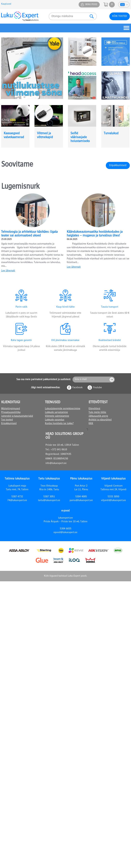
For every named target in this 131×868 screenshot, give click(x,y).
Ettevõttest (94, 409)
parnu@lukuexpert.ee (81, 501)
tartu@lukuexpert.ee (49, 501)
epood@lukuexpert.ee (65, 533)
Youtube (97, 388)
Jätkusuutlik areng (98, 416)
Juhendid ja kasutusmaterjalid (17, 416)
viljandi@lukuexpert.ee (114, 501)
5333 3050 (113, 497)
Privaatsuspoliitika (11, 412)
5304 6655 (66, 529)
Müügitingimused (11, 409)
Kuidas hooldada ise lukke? (59, 424)
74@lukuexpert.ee (17, 501)
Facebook (77, 388)
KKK (91, 424)
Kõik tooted (120, 16)
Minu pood (91, 5)
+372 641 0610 (59, 450)
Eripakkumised (118, 165)
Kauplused (6, 4)
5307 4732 (17, 497)
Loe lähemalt (8, 271)
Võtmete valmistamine (57, 416)
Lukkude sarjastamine (56, 412)
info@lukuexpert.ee (56, 463)
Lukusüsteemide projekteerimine (63, 409)
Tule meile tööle (97, 412)
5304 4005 (81, 497)
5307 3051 (49, 497)
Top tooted (7, 420)
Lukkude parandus (55, 420)
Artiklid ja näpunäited (100, 420)
